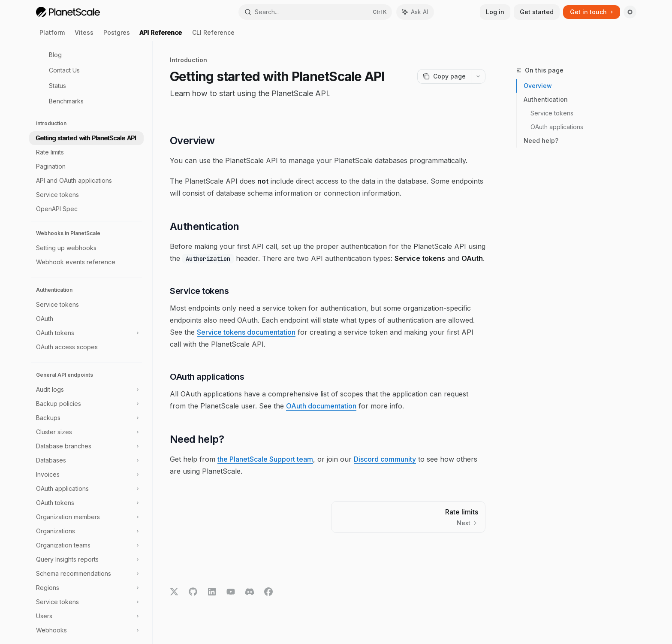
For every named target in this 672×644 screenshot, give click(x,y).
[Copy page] (444, 76)
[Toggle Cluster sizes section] (86, 432)
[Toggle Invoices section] (86, 475)
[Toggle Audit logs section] (86, 390)
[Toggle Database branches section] (86, 446)
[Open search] (315, 12)
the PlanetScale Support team (265, 459)
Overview (538, 86)
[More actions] (478, 76)
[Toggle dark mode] (630, 12)
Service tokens (552, 113)
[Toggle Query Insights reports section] (86, 559)
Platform (52, 35)
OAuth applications (557, 127)
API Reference (161, 35)
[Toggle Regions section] (86, 588)
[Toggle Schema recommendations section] (86, 574)
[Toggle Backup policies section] (86, 404)
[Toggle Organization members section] (86, 517)
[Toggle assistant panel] (415, 12)
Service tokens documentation (246, 332)
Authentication (546, 99)
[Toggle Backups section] (86, 418)
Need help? (541, 141)
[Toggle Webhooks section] (86, 630)
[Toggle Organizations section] (86, 531)
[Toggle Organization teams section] (86, 545)
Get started (537, 12)
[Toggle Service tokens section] (86, 602)
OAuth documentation (321, 406)
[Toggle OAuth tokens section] (86, 333)
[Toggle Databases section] (86, 460)
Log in (495, 12)
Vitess (84, 35)
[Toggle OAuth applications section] (86, 489)
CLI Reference (213, 35)
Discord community (385, 459)
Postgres (117, 35)
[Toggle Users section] (86, 616)
